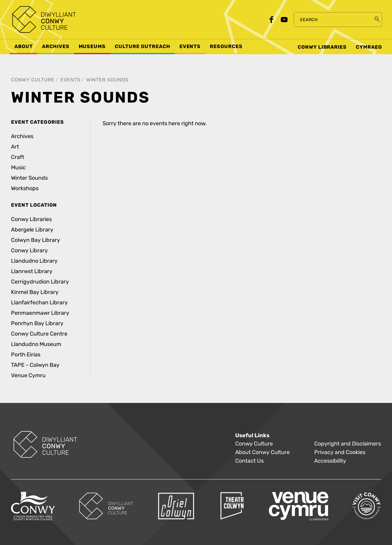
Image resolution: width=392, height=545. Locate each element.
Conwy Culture (33, 80)
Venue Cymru (28, 376)
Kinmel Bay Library (35, 292)
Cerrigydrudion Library (40, 282)
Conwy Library (29, 251)
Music (18, 168)
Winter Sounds (107, 80)
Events (70, 80)
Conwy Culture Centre (39, 334)
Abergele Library (32, 230)
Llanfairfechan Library (39, 303)
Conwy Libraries (31, 219)
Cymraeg (369, 47)
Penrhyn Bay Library (37, 323)
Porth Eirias (26, 355)
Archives (22, 136)
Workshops (25, 188)
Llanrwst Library (32, 271)
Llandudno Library (34, 261)
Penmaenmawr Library (40, 313)
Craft (18, 157)
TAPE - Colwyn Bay (35, 365)
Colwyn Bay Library (36, 240)
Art (15, 147)
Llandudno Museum (36, 344)
